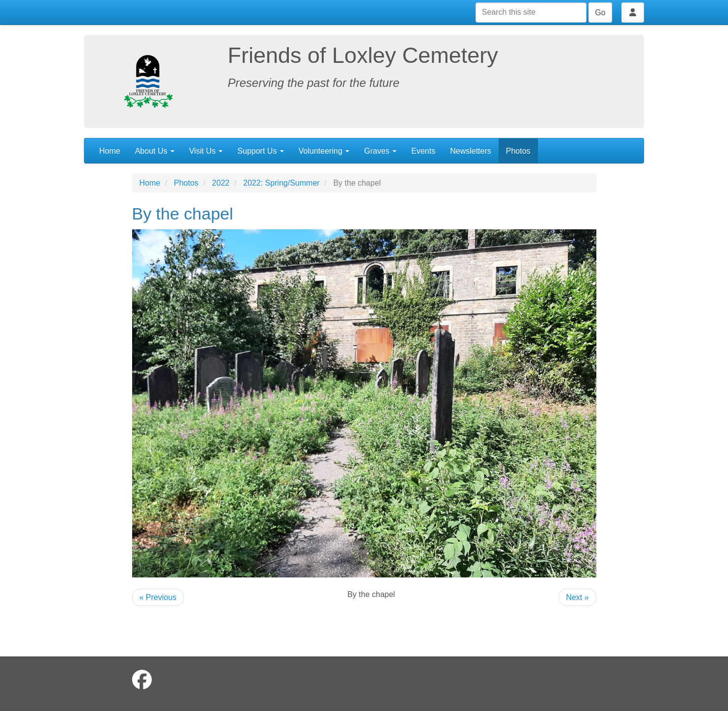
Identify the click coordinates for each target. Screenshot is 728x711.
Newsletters (471, 151)
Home (110, 151)
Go (600, 13)
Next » (577, 597)
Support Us (260, 151)
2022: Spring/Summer (281, 183)
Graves (380, 151)
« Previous (158, 597)
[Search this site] (531, 13)
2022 (221, 183)
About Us (155, 151)
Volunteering (324, 151)
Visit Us (206, 151)
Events (423, 151)
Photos (518, 151)
